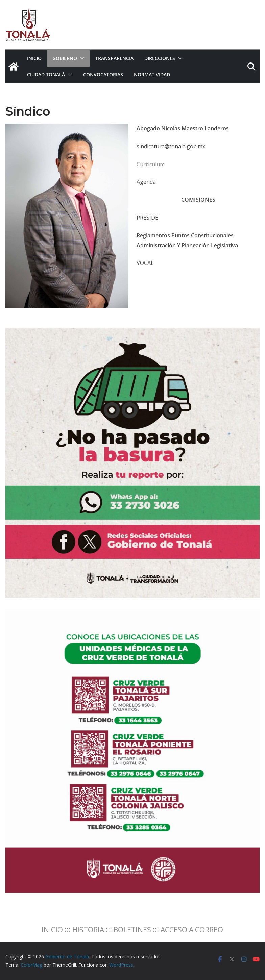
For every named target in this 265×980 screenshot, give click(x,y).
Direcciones (160, 58)
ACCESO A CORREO (192, 930)
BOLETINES (132, 930)
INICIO (52, 930)
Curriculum (151, 164)
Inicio (34, 58)
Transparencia (114, 58)
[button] (81, 58)
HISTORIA (88, 930)
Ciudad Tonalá (46, 74)
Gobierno (65, 58)
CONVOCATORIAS (103, 74)
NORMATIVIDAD (152, 74)
